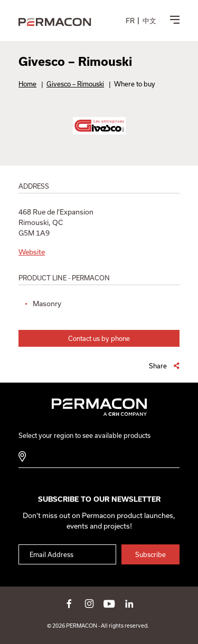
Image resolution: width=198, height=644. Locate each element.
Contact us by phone (99, 338)
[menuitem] (130, 21)
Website (32, 252)
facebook (69, 603)
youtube (109, 603)
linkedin (129, 603)
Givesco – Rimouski (75, 84)
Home (27, 84)
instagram (89, 603)
